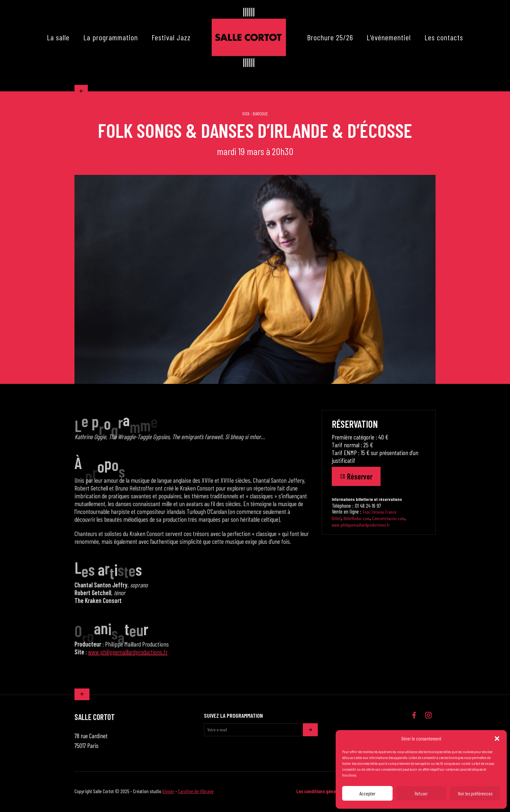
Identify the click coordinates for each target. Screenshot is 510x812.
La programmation (111, 37)
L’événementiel (389, 37)
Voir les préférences (475, 793)
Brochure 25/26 (330, 37)
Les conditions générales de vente (330, 792)
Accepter (367, 793)
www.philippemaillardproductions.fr (128, 653)
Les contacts (444, 37)
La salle (58, 37)
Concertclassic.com (388, 520)
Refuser (421, 793)
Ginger (168, 792)
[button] (497, 739)
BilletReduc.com (357, 520)
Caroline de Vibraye (196, 792)
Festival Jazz (171, 37)
